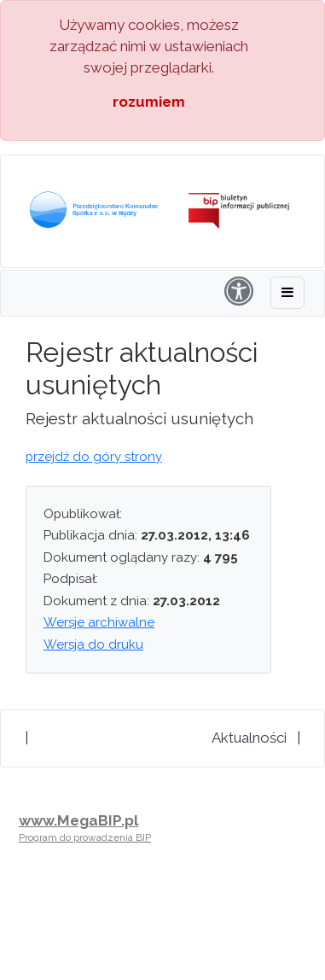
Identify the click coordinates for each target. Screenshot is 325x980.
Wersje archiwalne (99, 622)
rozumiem (149, 102)
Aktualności (249, 738)
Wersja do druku (93, 645)
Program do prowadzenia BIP (85, 837)
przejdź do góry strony (94, 457)
